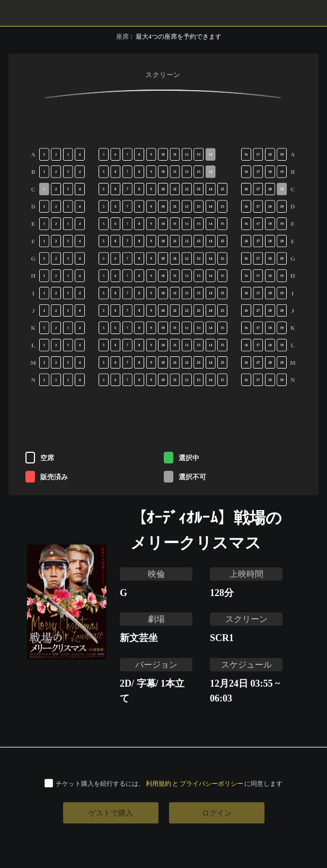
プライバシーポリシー (211, 783)
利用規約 (158, 783)
